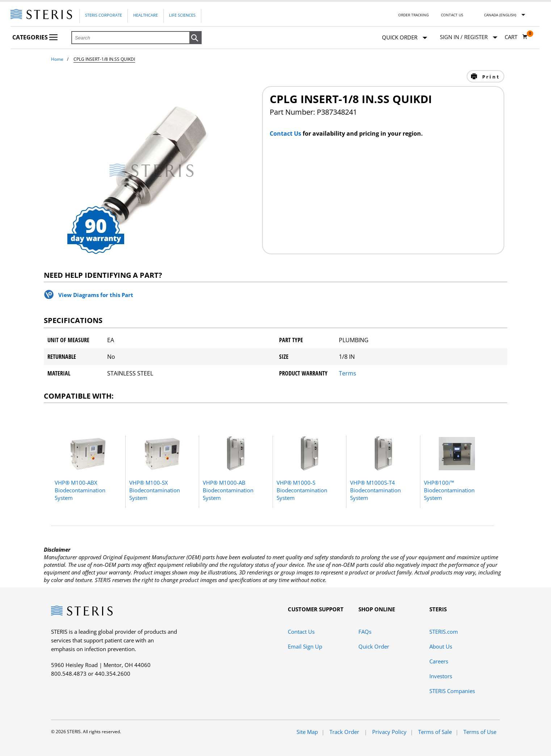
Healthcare (146, 15)
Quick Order (405, 38)
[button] (195, 38)
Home (57, 59)
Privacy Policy (389, 732)
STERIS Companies (452, 691)
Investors (441, 676)
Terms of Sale (435, 732)
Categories (35, 37)
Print (490, 77)
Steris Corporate (104, 15)
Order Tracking (413, 15)
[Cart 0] (516, 37)
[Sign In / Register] (469, 37)
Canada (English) (500, 15)
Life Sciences (182, 15)
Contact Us (452, 15)
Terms (348, 373)
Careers (439, 661)
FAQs (365, 632)
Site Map (307, 732)
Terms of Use (480, 732)
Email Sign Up (305, 646)
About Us (441, 646)
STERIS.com (444, 632)
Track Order (345, 732)
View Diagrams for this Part (96, 295)
